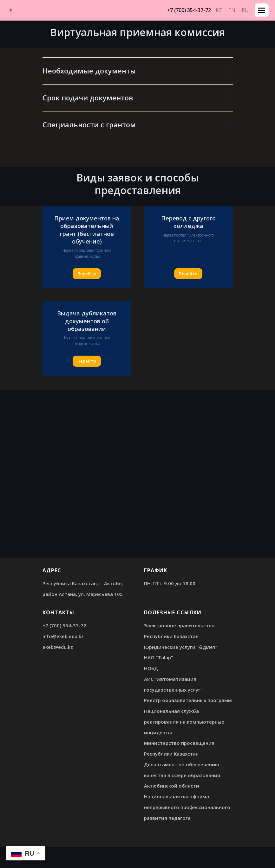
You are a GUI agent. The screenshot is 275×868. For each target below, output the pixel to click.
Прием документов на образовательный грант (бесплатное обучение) (87, 230)
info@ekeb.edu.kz (63, 636)
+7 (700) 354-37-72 (64, 625)
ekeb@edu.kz (58, 647)
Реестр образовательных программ (188, 700)
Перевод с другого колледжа (188, 222)
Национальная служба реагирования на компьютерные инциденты (184, 722)
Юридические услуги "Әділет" (181, 647)
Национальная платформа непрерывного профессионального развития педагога (187, 807)
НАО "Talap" (159, 657)
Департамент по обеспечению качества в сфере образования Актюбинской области (182, 775)
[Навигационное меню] (262, 10)
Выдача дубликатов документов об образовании (87, 321)
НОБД (151, 668)
